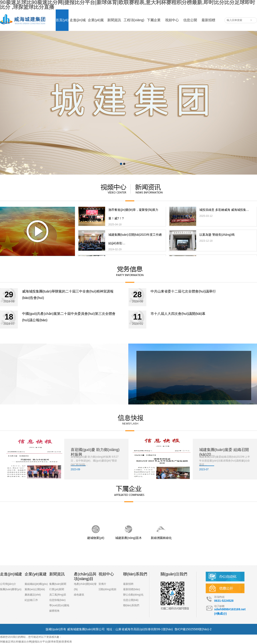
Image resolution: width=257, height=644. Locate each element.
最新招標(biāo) (132, 589)
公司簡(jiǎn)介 (8, 584)
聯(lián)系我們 (131, 605)
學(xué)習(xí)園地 (59, 605)
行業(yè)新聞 (57, 589)
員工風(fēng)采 (58, 595)
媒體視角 (54, 611)
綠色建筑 (79, 595)
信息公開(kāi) (131, 600)
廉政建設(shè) (33, 595)
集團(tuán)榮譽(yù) (11, 589)
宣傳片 (102, 584)
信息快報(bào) (57, 600)
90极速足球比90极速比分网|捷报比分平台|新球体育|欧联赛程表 (36, 642)
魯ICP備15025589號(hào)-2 (193, 629)
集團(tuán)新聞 (58, 584)
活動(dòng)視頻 (107, 589)
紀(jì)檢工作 (31, 600)
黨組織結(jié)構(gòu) (36, 584)
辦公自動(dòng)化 (133, 595)
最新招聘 (128, 584)
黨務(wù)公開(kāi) (35, 589)
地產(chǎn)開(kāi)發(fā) (85, 587)
